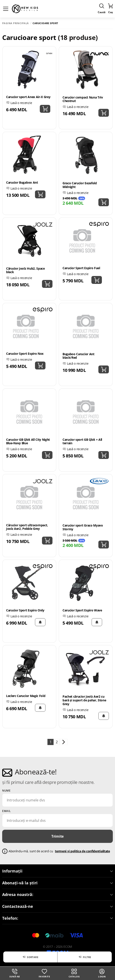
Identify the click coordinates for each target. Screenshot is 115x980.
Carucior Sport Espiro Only (25, 610)
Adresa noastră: (57, 895)
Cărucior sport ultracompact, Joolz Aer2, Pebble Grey (27, 527)
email (6, 811)
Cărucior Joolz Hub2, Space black (25, 270)
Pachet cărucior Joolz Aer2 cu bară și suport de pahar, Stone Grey (84, 700)
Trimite (57, 836)
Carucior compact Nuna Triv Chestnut (83, 99)
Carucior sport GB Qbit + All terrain (82, 441)
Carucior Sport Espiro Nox (25, 354)
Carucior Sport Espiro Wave (82, 610)
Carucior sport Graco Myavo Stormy (83, 527)
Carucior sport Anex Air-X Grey (28, 97)
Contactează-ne (57, 907)
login (102, 973)
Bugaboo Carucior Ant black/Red (78, 356)
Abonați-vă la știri (57, 883)
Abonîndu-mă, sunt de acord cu (59, 851)
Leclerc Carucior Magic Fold (26, 696)
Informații (57, 871)
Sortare (30, 957)
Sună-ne (15, 973)
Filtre (85, 957)
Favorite (44, 973)
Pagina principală (15, 23)
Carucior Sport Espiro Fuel (81, 268)
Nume (6, 791)
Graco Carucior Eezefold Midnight (80, 185)
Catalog (74, 973)
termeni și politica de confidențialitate (82, 851)
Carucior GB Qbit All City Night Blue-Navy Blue (28, 441)
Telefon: (57, 918)
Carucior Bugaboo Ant (22, 182)
